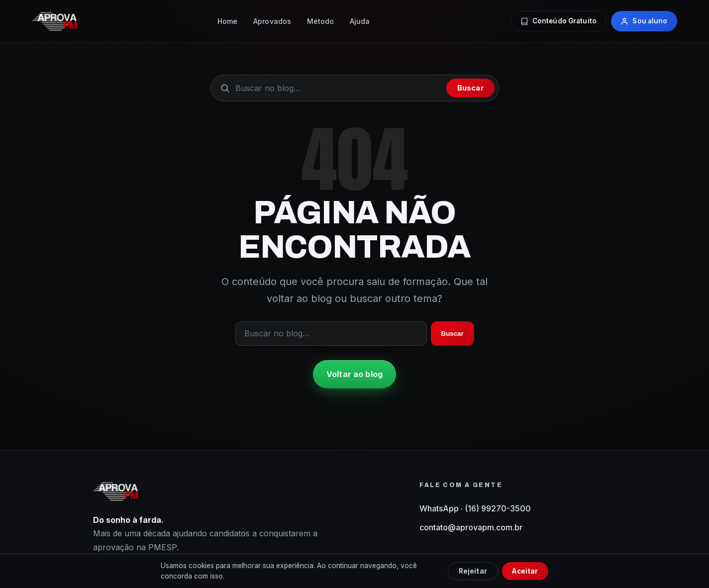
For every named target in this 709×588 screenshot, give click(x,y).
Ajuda (360, 21)
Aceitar (525, 571)
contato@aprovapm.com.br (471, 527)
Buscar (471, 88)
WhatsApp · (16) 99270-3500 (475, 508)
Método (321, 21)
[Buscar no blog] (338, 88)
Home (228, 21)
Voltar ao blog (354, 374)
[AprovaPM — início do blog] (54, 21)
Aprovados (272, 21)
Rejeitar (473, 571)
